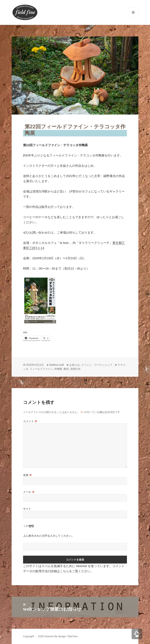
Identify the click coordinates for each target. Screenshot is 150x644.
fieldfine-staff (56, 365)
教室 (66, 369)
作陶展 (58, 369)
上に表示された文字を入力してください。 (49, 536)
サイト (27, 509)
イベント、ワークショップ (97, 365)
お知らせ (75, 365)
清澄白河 (75, 369)
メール (29, 492)
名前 (27, 475)
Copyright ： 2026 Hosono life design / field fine (50, 636)
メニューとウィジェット (133, 17)
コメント (30, 421)
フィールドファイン (41, 369)
